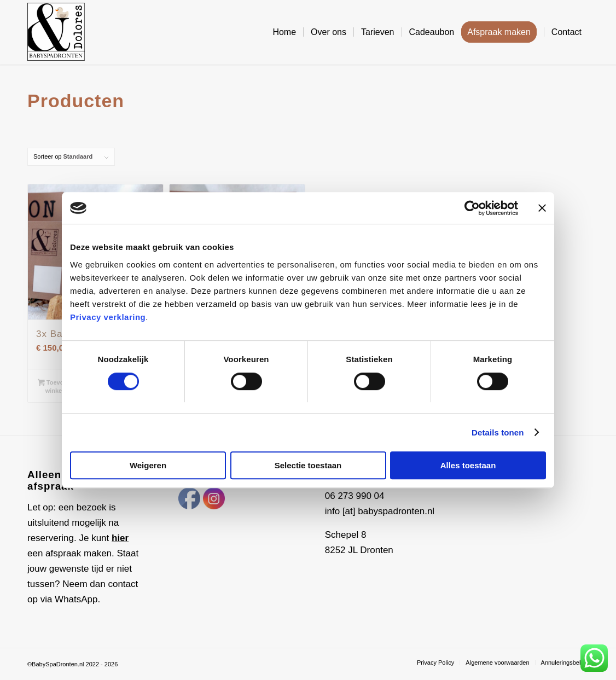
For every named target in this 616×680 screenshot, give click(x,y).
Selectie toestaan (308, 466)
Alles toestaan (468, 466)
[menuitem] (284, 32)
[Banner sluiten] (542, 208)
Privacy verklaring (108, 318)
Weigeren (148, 466)
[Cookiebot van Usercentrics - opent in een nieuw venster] (470, 208)
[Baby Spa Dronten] (56, 32)
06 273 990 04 (355, 496)
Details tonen (498, 432)
